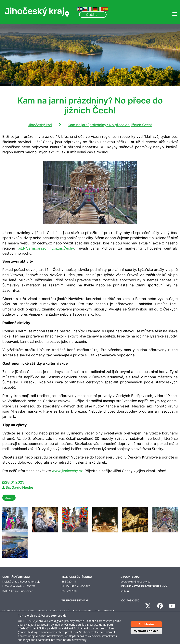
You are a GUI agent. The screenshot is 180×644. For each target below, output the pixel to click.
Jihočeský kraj (40, 125)
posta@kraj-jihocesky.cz (135, 582)
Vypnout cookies (146, 631)
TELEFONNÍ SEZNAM (75, 601)
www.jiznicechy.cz (67, 471)
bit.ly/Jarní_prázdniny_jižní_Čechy (46, 248)
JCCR (9, 498)
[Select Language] (93, 15)
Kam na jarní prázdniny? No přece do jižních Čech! (110, 125)
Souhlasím (146, 624)
